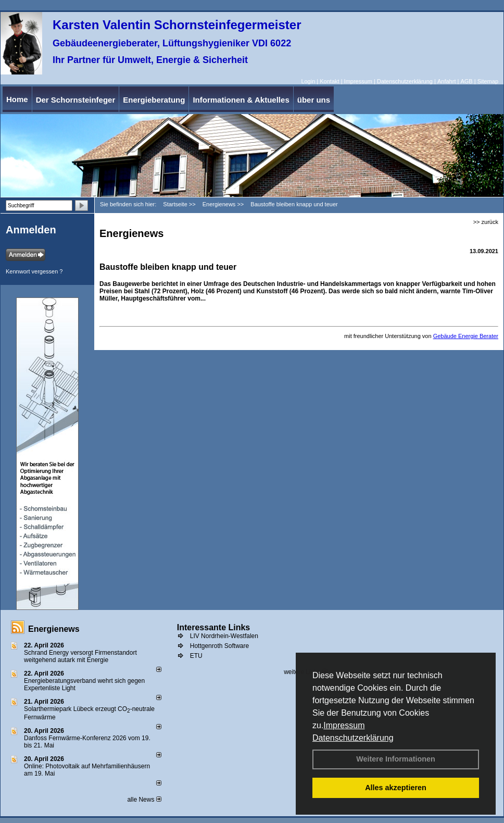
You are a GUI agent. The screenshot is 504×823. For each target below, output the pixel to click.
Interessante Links (214, 627)
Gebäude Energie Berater (466, 336)
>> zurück (486, 222)
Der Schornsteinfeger (76, 100)
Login (308, 81)
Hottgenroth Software (219, 646)
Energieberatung (154, 100)
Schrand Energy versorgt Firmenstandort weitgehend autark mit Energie (80, 656)
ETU (196, 656)
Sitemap (488, 81)
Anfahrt (446, 81)
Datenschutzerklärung (353, 738)
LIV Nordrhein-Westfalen (224, 636)
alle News (144, 800)
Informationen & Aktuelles (241, 100)
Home (17, 99)
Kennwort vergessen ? (34, 271)
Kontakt (329, 81)
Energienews (54, 629)
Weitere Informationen (396, 759)
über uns (314, 100)
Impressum (344, 725)
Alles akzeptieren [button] (396, 788)
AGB (466, 81)
